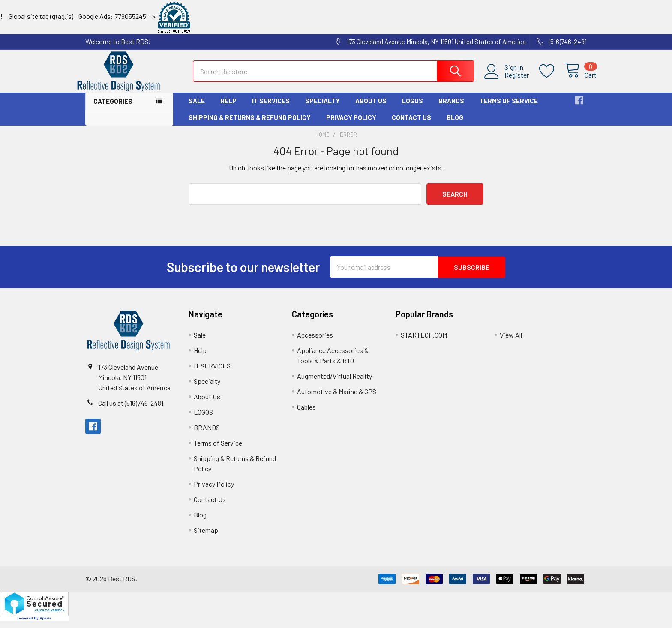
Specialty (322, 108)
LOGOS (412, 108)
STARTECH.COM (424, 342)
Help (228, 108)
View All (511, 342)
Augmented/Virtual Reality (334, 383)
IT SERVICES (271, 108)
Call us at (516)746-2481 (131, 410)
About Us (371, 108)
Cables (306, 414)
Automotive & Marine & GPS (337, 398)
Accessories (315, 342)
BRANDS (451, 108)
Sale (197, 108)
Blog (455, 125)
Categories (113, 109)
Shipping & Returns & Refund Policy (250, 125)
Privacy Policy (351, 125)
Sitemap (206, 537)
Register (507, 80)
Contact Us (411, 125)
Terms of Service (509, 108)
